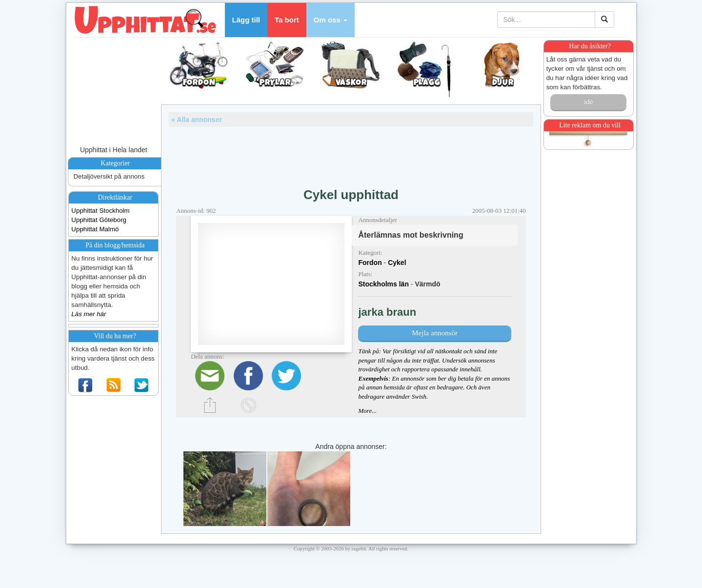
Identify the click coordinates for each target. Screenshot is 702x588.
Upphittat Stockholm (100, 211)
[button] (331, 20)
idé (588, 101)
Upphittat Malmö (95, 229)
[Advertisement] (351, 154)
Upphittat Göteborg (99, 220)
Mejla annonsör (435, 333)
